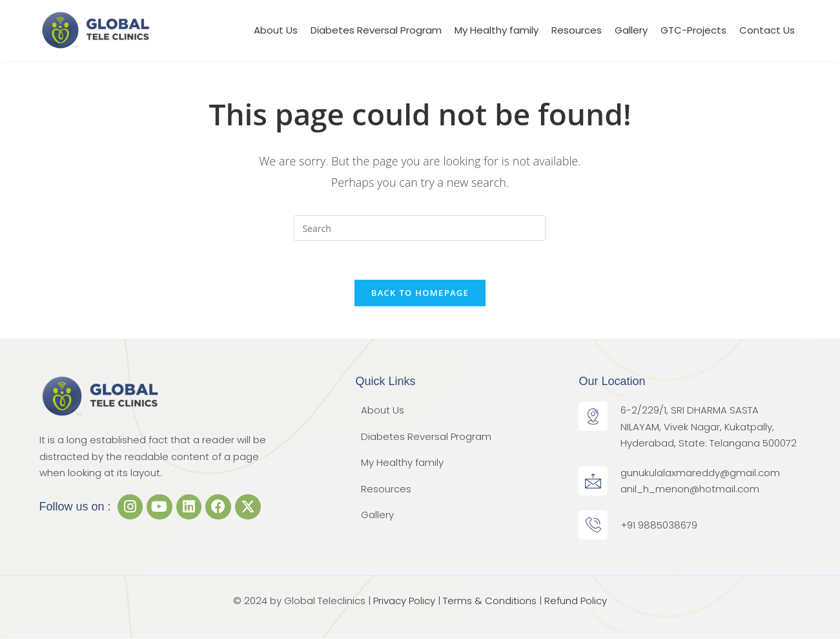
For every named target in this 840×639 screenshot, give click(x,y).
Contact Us (767, 30)
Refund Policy (576, 601)
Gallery (631, 30)
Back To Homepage (420, 293)
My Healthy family (497, 30)
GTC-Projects (693, 30)
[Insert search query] (420, 228)
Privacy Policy (404, 601)
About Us (276, 30)
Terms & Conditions (490, 601)
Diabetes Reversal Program (376, 30)
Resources (577, 30)
